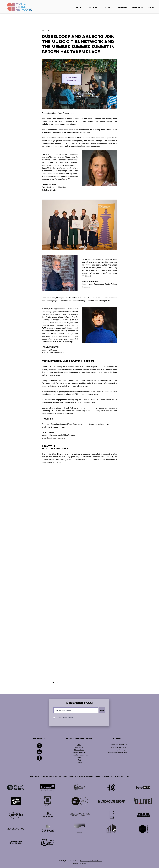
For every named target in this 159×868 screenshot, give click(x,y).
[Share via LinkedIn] (53, 682)
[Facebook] (39, 758)
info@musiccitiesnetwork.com (118, 752)
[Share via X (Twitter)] (48, 682)
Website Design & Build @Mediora (91, 861)
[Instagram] (39, 746)
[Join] (102, 710)
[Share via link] (58, 682)
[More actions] (116, 31)
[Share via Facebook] (43, 682)
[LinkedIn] (39, 752)
